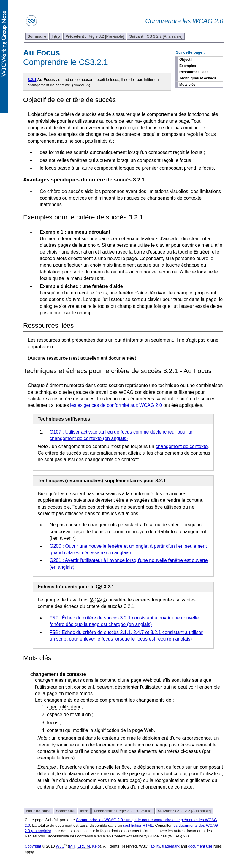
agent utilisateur (64, 707)
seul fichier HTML (138, 825)
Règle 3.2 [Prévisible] (95, 36)
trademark (171, 846)
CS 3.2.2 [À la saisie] (156, 36)
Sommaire (37, 36)
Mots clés (187, 85)
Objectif (186, 60)
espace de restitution (69, 715)
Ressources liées (194, 72)
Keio (96, 846)
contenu (55, 730)
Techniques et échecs (198, 78)
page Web (141, 680)
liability (154, 846)
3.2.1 (32, 80)
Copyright (33, 846)
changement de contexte (49, 85)
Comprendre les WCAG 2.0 (184, 21)
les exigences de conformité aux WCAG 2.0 (116, 405)
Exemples (188, 66)
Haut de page (39, 811)
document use (200, 846)
